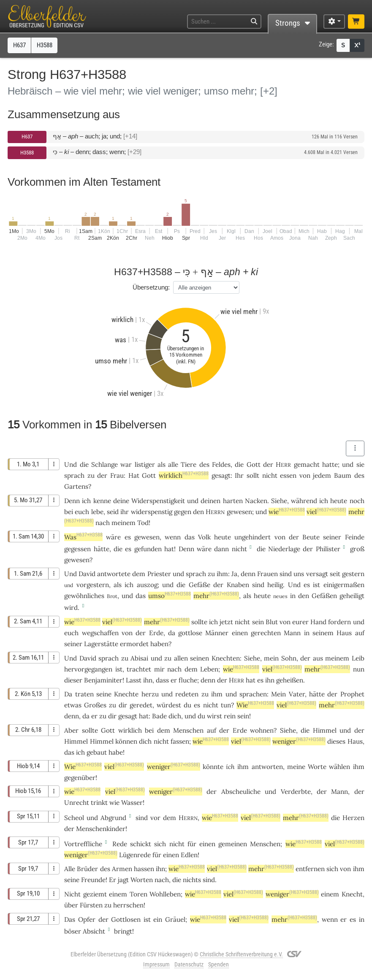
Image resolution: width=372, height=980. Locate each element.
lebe (97, 512)
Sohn (289, 658)
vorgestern (93, 585)
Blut (272, 622)
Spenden (219, 964)
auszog (147, 585)
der (305, 658)
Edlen (189, 855)
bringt (123, 931)
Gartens (76, 486)
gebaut (97, 752)
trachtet (139, 669)
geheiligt (352, 596)
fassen (180, 741)
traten (84, 694)
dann (221, 549)
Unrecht (77, 803)
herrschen (128, 905)
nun (359, 669)
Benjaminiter (103, 680)
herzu (150, 694)
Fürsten (91, 905)
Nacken (256, 501)
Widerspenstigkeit (158, 501)
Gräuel (175, 919)
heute (339, 501)
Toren (138, 894)
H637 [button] (19, 45)
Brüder (87, 869)
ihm (359, 869)
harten (233, 501)
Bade (159, 716)
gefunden (148, 549)
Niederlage (284, 549)
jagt (123, 880)
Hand (318, 622)
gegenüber (80, 778)
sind (258, 585)
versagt (317, 574)
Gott (254, 464)
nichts (192, 880)
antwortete (114, 574)
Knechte (126, 694)
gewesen (239, 512)
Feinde (355, 537)
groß (357, 549)
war (126, 464)
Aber (71, 730)
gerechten (266, 633)
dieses (336, 741)
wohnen (262, 730)
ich (86, 501)
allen (181, 658)
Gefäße (200, 585)
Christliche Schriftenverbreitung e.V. (241, 954)
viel (326, 512)
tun (226, 705)
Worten (142, 880)
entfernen (310, 869)
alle (173, 464)
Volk (204, 537)
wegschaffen (100, 633)
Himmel (325, 730)
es (307, 585)
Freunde (93, 880)
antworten (267, 767)
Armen (122, 869)
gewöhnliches (84, 596)
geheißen (290, 680)
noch (357, 501)
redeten (187, 694)
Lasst (134, 680)
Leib (358, 658)
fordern (339, 622)
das (69, 752)
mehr (216, 596)
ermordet (134, 644)
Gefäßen (324, 596)
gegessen (77, 549)
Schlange (105, 464)
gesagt (221, 475)
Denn (72, 501)
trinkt (99, 803)
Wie (255, 705)
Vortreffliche (83, 844)
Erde (156, 633)
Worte (317, 767)
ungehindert (253, 537)
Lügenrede (135, 855)
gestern (353, 574)
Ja (234, 574)
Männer (217, 633)
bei (69, 512)
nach (103, 523)
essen (288, 475)
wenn (173, 537)
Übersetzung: (151, 287)
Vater (297, 694)
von (127, 633)
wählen (339, 767)
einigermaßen (344, 585)
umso (170, 596)
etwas (73, 705)
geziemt (95, 894)
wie (287, 512)
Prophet (352, 694)
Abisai (139, 658)
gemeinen (233, 844)
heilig (275, 585)
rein (230, 716)
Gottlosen (126, 919)
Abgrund (113, 818)
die (239, 464)
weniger (299, 741)
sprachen (253, 694)
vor (155, 818)
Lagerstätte (101, 644)
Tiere (189, 464)
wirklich (184, 475)
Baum (343, 475)
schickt (141, 844)
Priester (159, 574)
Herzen (353, 818)
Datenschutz (189, 964)
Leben (209, 669)
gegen (183, 512)
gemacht (307, 464)
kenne (102, 501)
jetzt (226, 622)
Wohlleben (165, 894)
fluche (188, 680)
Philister (328, 549)
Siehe (279, 501)
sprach (74, 475)
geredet (141, 705)
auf (360, 633)
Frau (117, 475)
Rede (120, 844)
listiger (145, 464)
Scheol (74, 818)
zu (91, 475)
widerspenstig (152, 512)
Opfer (87, 919)
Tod (143, 523)
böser (73, 931)
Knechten (226, 658)
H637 (27, 137)
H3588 (27, 153)
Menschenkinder (101, 829)
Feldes (221, 464)
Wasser (132, 803)
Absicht (94, 931)
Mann (292, 633)
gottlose (190, 633)
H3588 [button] (45, 45)
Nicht (72, 894)
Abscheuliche (241, 792)
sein (243, 716)
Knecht (352, 894)
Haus (344, 633)
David (87, 574)
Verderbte (296, 792)
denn (248, 574)
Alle (70, 869)
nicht (270, 475)
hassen (144, 869)
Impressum (156, 964)
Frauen (267, 574)
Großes (95, 705)
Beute (311, 537)
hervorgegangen (88, 669)
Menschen (188, 730)
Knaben (238, 585)
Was (83, 537)
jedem (322, 475)
